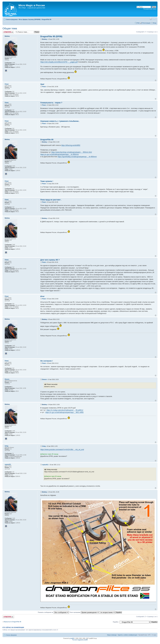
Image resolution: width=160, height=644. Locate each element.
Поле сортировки (84, 612)
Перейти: (116, 622)
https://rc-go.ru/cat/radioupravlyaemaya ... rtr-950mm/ (60, 154)
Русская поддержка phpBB (80, 640)
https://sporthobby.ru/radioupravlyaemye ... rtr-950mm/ (77, 157)
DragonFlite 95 (46, 19)
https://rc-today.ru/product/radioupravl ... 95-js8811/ (65, 410)
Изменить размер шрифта (154, 19)
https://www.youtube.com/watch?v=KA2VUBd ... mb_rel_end (62, 449)
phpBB (72, 638)
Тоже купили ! (47, 181)
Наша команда (112, 635)
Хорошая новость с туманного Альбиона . (60, 121)
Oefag (44, 446)
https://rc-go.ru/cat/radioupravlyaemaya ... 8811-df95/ (64, 412)
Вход (155, 23)
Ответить (8, 32)
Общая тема (10, 28)
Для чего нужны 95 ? (50, 260)
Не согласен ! (47, 361)
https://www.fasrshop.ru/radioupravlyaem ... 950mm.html (71, 152)
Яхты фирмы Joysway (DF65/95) (30, 19)
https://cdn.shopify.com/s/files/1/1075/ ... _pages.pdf (59, 62)
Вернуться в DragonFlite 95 (13, 622)
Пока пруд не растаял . (51, 200)
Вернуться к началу (156, 80)
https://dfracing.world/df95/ (71, 145)
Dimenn (44, 380)
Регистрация (146, 23)
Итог (42, 296)
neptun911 (45, 465)
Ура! (42, 84)
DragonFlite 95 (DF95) (51, 36)
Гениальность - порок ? (51, 103)
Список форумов (12, 19)
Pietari (44, 87)
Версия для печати (151, 19)
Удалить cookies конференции (127, 635)
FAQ (138, 23)
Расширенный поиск (150, 9)
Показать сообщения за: (53, 612)
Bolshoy (45, 39)
